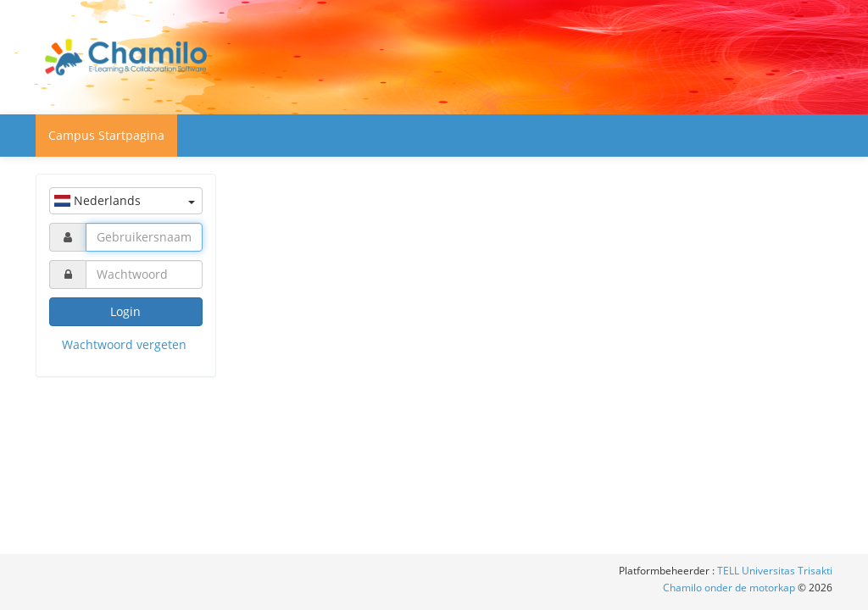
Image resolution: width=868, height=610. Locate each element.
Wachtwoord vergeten (124, 344)
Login (125, 311)
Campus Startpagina (106, 135)
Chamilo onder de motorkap (730, 588)
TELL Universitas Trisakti (775, 571)
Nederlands (125, 200)
